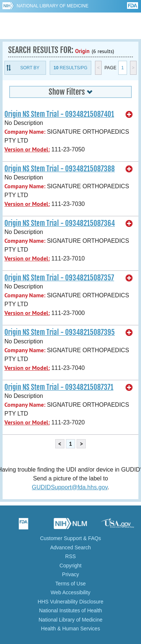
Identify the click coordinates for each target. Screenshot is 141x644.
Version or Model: (27, 149)
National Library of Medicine (52, 6)
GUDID (70, 26)
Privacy (71, 574)
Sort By (30, 68)
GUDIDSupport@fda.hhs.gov (70, 487)
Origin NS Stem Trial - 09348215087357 (59, 278)
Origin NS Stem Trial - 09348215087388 (60, 169)
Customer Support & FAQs (71, 538)
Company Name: (25, 132)
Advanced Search (70, 547)
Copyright (71, 566)
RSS (70, 556)
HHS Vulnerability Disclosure (70, 602)
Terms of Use (70, 584)
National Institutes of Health (70, 610)
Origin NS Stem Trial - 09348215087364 (60, 223)
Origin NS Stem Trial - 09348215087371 (59, 387)
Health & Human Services (70, 629)
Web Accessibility (71, 592)
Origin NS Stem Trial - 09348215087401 (59, 114)
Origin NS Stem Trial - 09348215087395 (60, 332)
